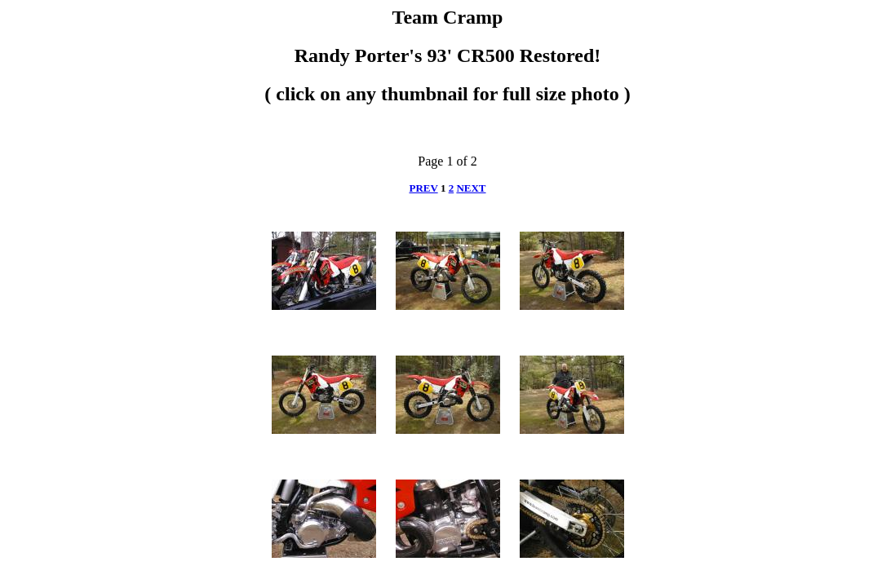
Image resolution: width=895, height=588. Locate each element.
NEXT (471, 188)
